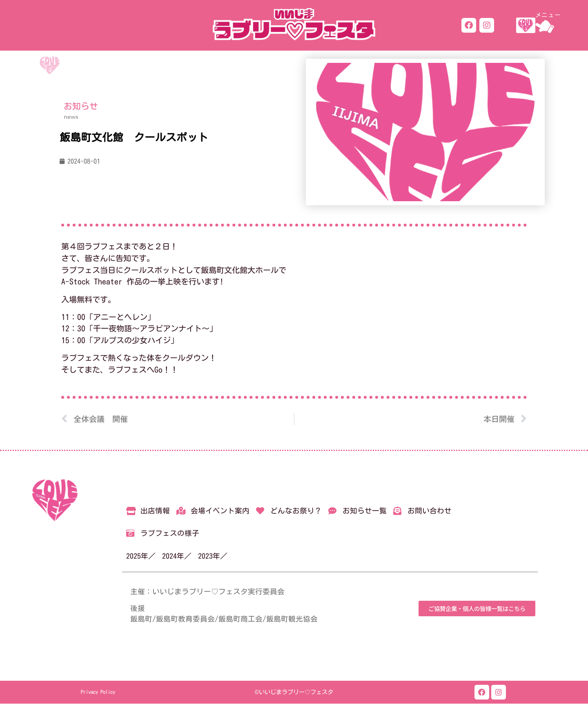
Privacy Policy (98, 692)
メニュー (548, 15)
